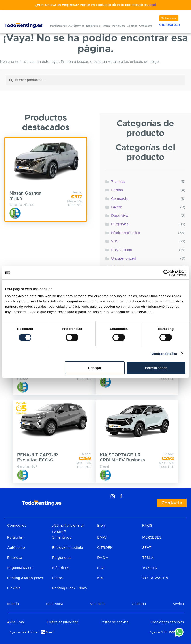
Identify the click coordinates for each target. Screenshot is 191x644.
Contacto (146, 26)
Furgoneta (120, 224)
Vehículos (119, 26)
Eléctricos (61, 568)
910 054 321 (170, 25)
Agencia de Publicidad (24, 632)
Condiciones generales (167, 622)
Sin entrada (62, 537)
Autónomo (16, 548)
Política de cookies (114, 622)
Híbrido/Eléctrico (126, 233)
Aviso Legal (16, 622)
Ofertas (132, 26)
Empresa (15, 558)
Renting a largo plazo (25, 578)
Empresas (93, 26)
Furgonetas (62, 558)
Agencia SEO (158, 632)
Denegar (95, 368)
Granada (139, 604)
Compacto (120, 199)
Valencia (97, 604)
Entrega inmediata (68, 548)
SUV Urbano (122, 250)
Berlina (117, 190)
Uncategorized (124, 258)
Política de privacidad (63, 622)
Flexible (14, 588)
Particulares (58, 26)
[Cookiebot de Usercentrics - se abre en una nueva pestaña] (167, 273)
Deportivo (120, 216)
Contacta (172, 503)
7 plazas (118, 182)
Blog (101, 526)
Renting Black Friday (70, 588)
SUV (115, 241)
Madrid (13, 604)
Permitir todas (156, 368)
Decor (116, 207)
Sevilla (178, 604)
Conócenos (17, 526)
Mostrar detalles (164, 354)
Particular (15, 537)
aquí (152, 5)
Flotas (106, 26)
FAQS (147, 526)
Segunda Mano (20, 568)
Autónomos (77, 26)
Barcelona (55, 604)
